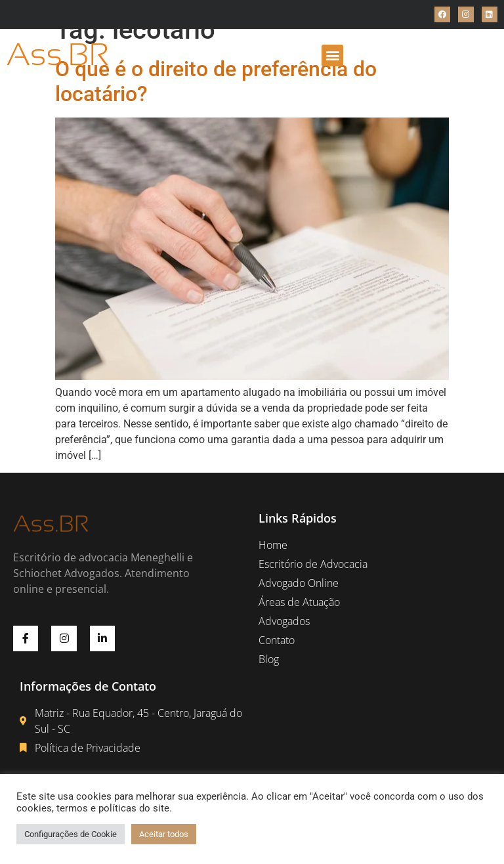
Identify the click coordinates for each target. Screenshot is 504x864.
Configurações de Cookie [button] (71, 834)
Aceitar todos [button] (164, 834)
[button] (332, 55)
